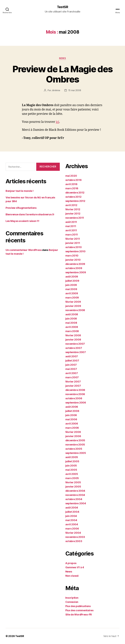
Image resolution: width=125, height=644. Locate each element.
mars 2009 (72, 298)
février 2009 (73, 302)
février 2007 (73, 382)
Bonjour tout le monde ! (20, 191)
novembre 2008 (75, 310)
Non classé (72, 576)
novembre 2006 (75, 394)
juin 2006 (71, 415)
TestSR (62, 7)
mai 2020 (71, 176)
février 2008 (73, 335)
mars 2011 (72, 235)
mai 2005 (71, 470)
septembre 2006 (76, 403)
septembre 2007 (76, 352)
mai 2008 (71, 323)
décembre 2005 (75, 440)
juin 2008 (71, 319)
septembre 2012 (75, 201)
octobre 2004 (74, 499)
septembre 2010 (75, 251)
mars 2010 (72, 256)
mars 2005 (72, 478)
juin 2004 (71, 516)
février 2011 (73, 239)
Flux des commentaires (79, 610)
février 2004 (73, 533)
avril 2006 (72, 424)
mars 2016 (72, 188)
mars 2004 (72, 529)
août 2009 (72, 277)
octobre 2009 (74, 268)
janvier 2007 (73, 386)
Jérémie (56, 90)
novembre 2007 (75, 344)
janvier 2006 (73, 436)
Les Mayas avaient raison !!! (22, 221)
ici (58, 122)
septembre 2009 (76, 272)
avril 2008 (72, 327)
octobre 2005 (74, 449)
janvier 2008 (73, 340)
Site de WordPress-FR (79, 615)
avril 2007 (72, 373)
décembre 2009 (75, 264)
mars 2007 (72, 377)
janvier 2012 (73, 214)
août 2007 (72, 356)
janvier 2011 (73, 243)
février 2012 (73, 209)
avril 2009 (72, 293)
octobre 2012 (73, 197)
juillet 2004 (72, 512)
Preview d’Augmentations (21, 208)
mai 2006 (71, 419)
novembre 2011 (75, 218)
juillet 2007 (72, 361)
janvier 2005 (73, 487)
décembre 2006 (75, 390)
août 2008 (72, 314)
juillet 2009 (72, 281)
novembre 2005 (75, 445)
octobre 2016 (73, 180)
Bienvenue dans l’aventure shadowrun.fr (30, 214)
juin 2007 (71, 365)
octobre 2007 (74, 348)
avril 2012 (71, 205)
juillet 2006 (72, 411)
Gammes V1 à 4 (75, 567)
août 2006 (72, 407)
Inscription (72, 598)
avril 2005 (72, 474)
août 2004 (72, 508)
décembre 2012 (75, 193)
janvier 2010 (73, 260)
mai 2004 (71, 520)
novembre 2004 (75, 495)
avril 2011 (71, 230)
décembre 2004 (75, 491)
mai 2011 (71, 226)
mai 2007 (71, 369)
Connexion (72, 602)
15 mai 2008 (75, 90)
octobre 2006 (74, 398)
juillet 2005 (72, 461)
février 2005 (73, 482)
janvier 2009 (73, 306)
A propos (71, 563)
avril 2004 (72, 524)
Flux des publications (78, 606)
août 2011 (71, 222)
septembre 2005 (76, 453)
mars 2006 (72, 428)
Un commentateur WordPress (24, 250)
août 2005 (72, 457)
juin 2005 (71, 466)
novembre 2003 (75, 537)
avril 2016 (71, 184)
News (62, 58)
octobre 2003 (74, 541)
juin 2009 (71, 285)
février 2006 (73, 432)
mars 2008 (72, 331)
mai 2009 (71, 289)
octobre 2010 (74, 247)
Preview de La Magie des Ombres (63, 74)
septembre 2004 (76, 503)
